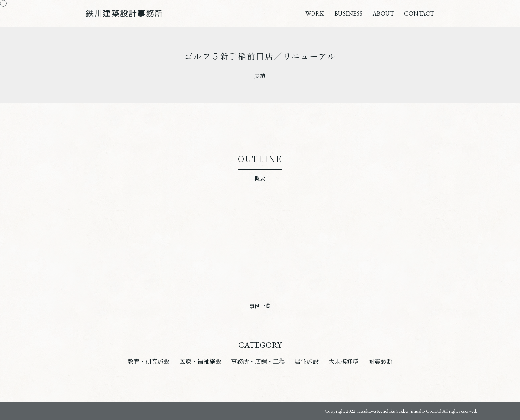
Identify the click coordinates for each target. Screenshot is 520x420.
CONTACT (419, 13)
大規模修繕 (344, 361)
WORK (315, 13)
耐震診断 (380, 361)
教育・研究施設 (149, 361)
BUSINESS (349, 13)
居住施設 (307, 361)
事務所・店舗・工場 (258, 361)
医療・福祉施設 (200, 361)
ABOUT (384, 13)
